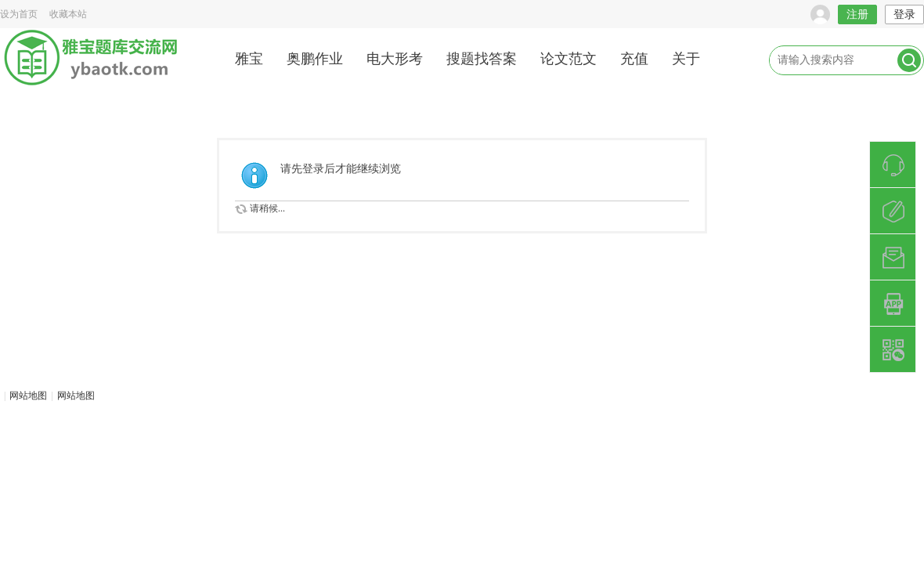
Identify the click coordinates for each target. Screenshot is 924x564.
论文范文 (568, 59)
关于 (686, 59)
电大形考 (395, 59)
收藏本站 (68, 14)
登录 (904, 14)
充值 (634, 59)
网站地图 (28, 396)
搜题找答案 (482, 59)
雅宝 (249, 59)
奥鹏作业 (315, 59)
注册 (857, 14)
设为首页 (19, 14)
